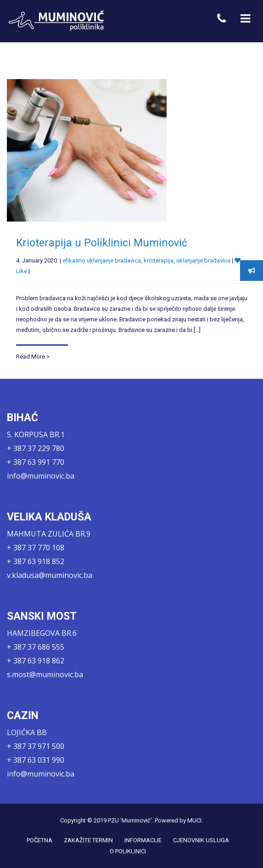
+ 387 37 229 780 (36, 448)
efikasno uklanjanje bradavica (102, 261)
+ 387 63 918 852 (36, 561)
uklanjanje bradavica (203, 261)
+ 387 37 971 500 (36, 746)
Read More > (33, 357)
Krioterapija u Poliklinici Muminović (102, 243)
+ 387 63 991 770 (36, 462)
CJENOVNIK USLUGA (201, 840)
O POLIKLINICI (128, 851)
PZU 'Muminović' (130, 820)
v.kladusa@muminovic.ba (50, 575)
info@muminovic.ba (41, 476)
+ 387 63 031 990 (36, 760)
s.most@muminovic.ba (45, 674)
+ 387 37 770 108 (36, 548)
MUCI (194, 820)
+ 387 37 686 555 (36, 647)
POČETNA (39, 840)
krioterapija (159, 261)
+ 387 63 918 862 (36, 661)
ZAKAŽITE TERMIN (88, 840)
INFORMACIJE (143, 840)
